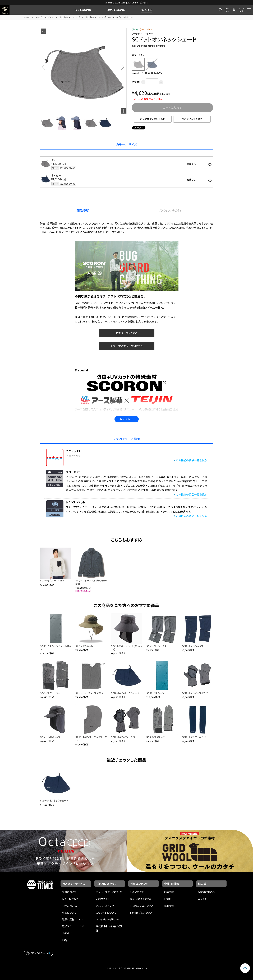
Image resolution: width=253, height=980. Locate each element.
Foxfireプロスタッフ (141, 913)
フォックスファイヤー (44, 17)
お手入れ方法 (70, 906)
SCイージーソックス (156, 646)
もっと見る (127, 419)
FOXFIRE (146, 10)
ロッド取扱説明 (70, 899)
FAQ (65, 940)
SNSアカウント (138, 892)
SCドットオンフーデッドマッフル (91, 739)
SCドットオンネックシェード (125, 693)
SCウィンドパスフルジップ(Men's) (91, 582)
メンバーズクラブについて (110, 892)
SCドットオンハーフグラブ (195, 693)
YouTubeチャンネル (141, 899)
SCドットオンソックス (193, 646)
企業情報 (169, 892)
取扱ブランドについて (74, 926)
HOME (27, 17)
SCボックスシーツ (155, 693)
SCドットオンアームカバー (195, 737)
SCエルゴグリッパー (157, 737)
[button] (44, 67)
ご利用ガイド (103, 899)
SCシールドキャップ (50, 737)
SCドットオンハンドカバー (124, 737)
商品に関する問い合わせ (153, 119)
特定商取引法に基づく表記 (109, 928)
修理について (69, 913)
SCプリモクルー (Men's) (53, 580)
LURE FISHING (116, 10)
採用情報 (169, 906)
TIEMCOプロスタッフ (142, 906)
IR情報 (168, 899)
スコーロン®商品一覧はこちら (127, 346)
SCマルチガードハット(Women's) (126, 648)
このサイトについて (106, 913)
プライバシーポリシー (108, 919)
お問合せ (67, 933)
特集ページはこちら (127, 333)
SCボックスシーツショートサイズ (56, 648)
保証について (69, 892)
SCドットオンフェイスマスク (89, 693)
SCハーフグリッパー (50, 693)
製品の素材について (73, 919)
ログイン (202, 899)
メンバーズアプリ (105, 906)
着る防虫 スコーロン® (70, 17)
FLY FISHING (83, 10)
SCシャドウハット (84, 646)
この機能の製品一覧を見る (191, 460)
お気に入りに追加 (192, 119)
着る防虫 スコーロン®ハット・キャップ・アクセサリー (109, 17)
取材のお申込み (206, 892)
